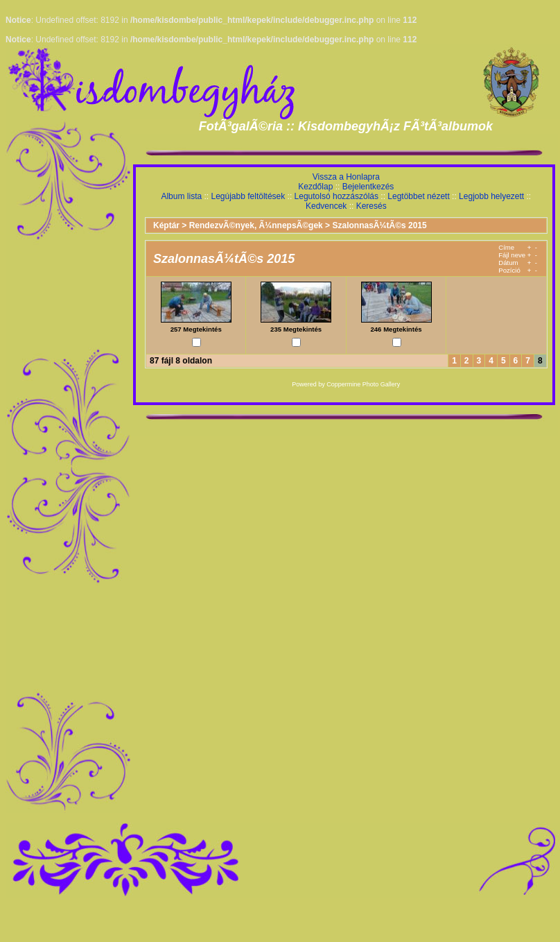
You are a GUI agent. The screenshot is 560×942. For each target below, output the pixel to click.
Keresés (371, 206)
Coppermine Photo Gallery (363, 384)
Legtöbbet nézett (418, 196)
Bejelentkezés (368, 187)
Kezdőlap (315, 187)
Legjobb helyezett (491, 196)
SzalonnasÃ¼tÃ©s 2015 (379, 225)
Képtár (166, 225)
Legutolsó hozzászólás (336, 196)
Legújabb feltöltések (248, 196)
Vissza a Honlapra (346, 177)
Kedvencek (326, 206)
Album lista (181, 196)
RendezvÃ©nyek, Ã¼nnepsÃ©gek (256, 225)
